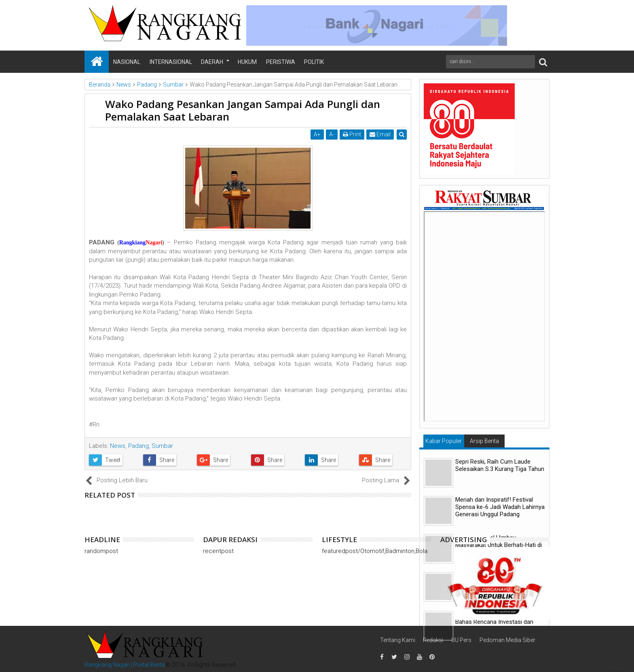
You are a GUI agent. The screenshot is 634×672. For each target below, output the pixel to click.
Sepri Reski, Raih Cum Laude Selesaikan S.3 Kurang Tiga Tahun (500, 465)
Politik (314, 62)
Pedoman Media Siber (507, 640)
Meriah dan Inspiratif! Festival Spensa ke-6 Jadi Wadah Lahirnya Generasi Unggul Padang (500, 507)
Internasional (171, 62)
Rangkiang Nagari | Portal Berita (125, 665)
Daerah (212, 62)
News (118, 446)
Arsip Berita (484, 441)
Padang (138, 446)
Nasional (127, 62)
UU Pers (461, 640)
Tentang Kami (398, 640)
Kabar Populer (444, 441)
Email (380, 134)
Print (352, 134)
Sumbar (162, 446)
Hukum (247, 62)
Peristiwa (281, 62)
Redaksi (433, 640)
